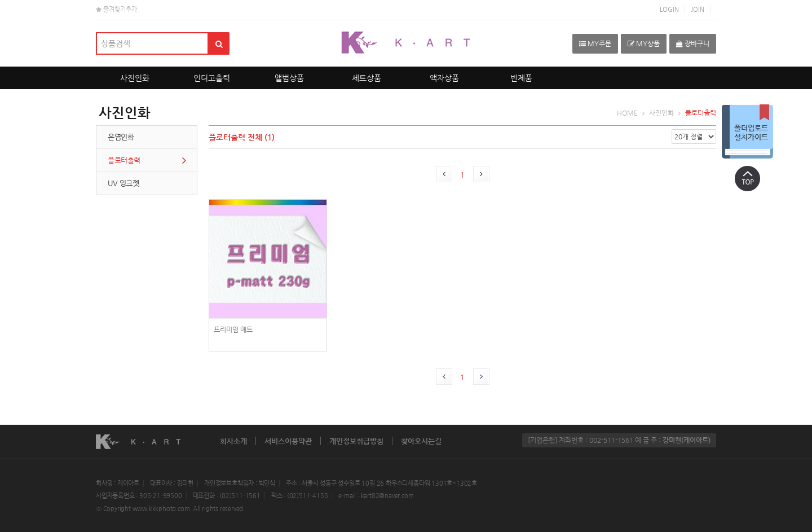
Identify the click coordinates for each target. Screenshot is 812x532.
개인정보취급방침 (356, 441)
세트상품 (367, 78)
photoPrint (268, 282)
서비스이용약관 (288, 441)
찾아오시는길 (421, 441)
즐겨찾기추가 (116, 9)
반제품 (521, 78)
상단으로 (747, 178)
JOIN (698, 9)
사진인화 (135, 78)
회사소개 (233, 441)
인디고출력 (212, 78)
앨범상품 (289, 78)
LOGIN (669, 9)
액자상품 (444, 78)
